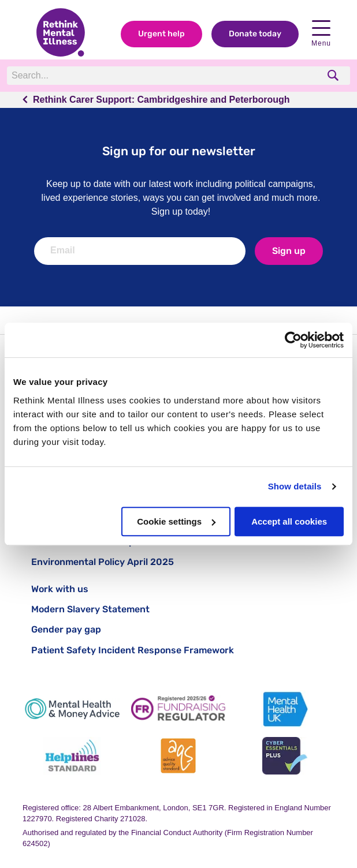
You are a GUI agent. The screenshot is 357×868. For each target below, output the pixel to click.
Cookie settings (176, 521)
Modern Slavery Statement (90, 609)
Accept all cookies (289, 521)
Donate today (255, 34)
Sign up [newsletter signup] (289, 251)
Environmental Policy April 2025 (103, 562)
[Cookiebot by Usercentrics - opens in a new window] (293, 340)
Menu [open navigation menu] (321, 34)
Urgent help (161, 34)
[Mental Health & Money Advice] (72, 709)
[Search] (163, 76)
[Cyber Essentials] (285, 756)
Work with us (60, 589)
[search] (334, 75)
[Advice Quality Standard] (178, 756)
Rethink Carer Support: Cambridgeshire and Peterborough (161, 100)
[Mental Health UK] (285, 709)
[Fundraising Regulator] (178, 709)
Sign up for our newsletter (179, 151)
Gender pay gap (66, 629)
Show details (295, 486)
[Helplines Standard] (72, 756)
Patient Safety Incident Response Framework (133, 650)
